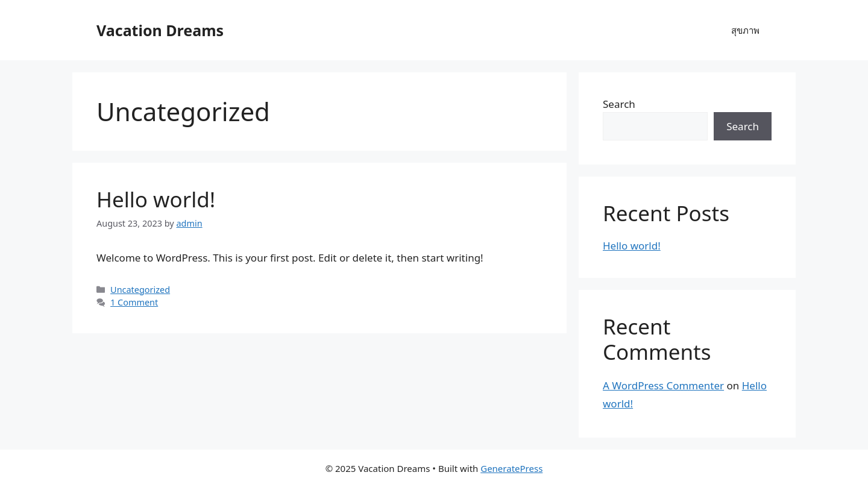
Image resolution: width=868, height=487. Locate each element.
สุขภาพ (745, 30)
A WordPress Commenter (663, 385)
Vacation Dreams (160, 30)
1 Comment (134, 302)
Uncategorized (140, 290)
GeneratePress (511, 468)
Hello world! (156, 199)
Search (619, 104)
